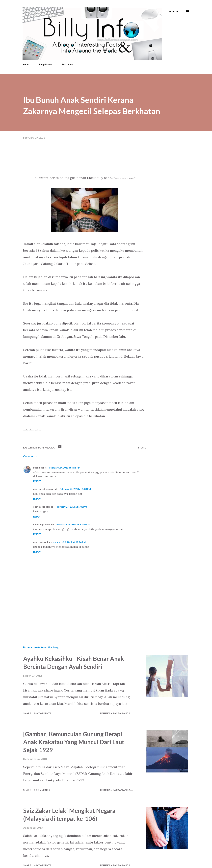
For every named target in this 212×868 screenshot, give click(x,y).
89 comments (43, 713)
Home (26, 64)
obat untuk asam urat (45, 489)
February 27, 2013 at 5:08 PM (71, 507)
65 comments (43, 865)
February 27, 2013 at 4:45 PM (65, 468)
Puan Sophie (40, 468)
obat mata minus (42, 542)
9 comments (42, 790)
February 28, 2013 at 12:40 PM (73, 524)
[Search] (174, 11)
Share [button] (142, 448)
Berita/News (40, 448)
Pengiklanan (46, 64)
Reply (37, 481)
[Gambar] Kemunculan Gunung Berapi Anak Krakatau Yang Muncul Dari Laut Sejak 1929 (74, 742)
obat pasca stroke (43, 507)
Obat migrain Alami (44, 524)
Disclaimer (68, 64)
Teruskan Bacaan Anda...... (116, 713)
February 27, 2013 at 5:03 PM (75, 489)
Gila (52, 448)
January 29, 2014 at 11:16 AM (70, 542)
